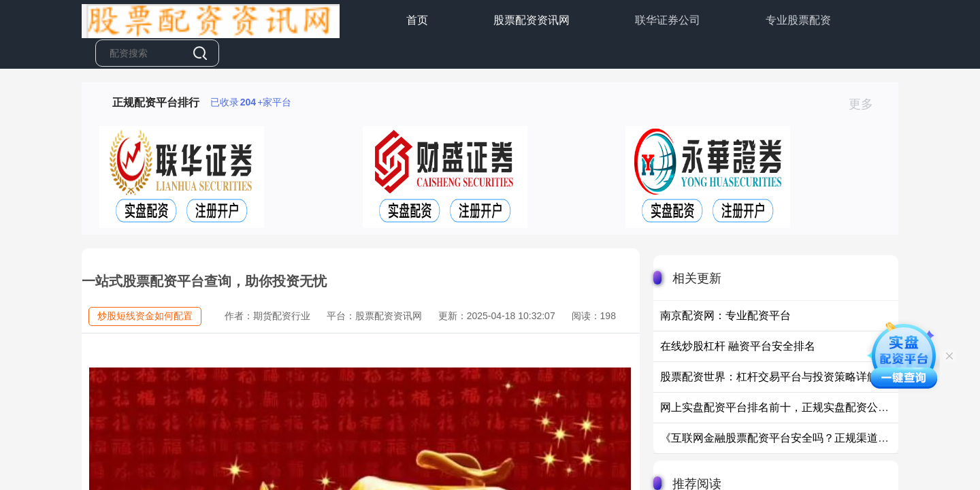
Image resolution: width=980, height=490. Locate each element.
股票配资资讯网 (532, 20)
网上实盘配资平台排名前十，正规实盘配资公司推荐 (785, 407)
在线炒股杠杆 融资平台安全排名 (738, 346)
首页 (417, 20)
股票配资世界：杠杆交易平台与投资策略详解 (769, 377)
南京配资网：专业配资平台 (725, 315)
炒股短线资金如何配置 (145, 316)
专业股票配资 (798, 20)
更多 (867, 104)
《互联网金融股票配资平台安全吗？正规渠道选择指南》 (796, 438)
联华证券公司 (668, 20)
